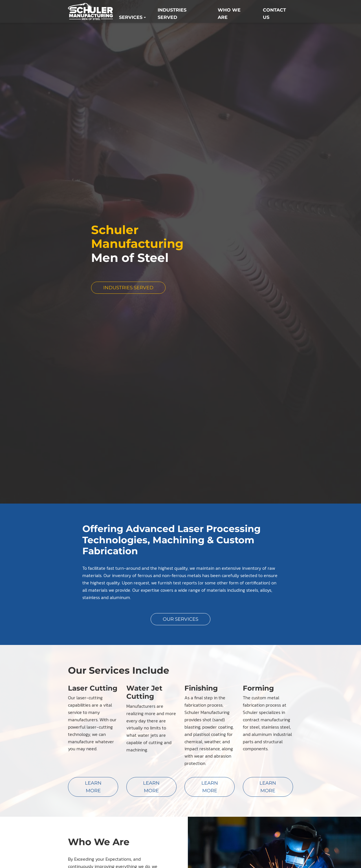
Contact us (274, 14)
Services (132, 18)
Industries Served (172, 14)
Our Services (180, 618)
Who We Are (229, 14)
